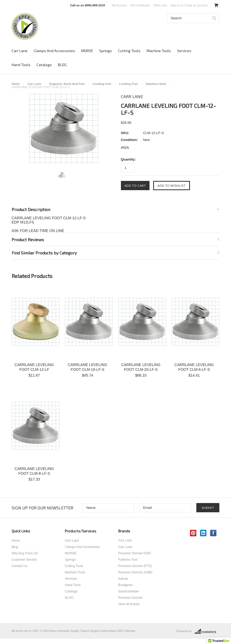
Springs (106, 51)
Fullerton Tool (128, 560)
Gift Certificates (140, 5)
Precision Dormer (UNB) (135, 572)
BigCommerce (207, 631)
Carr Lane (20, 51)
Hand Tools (21, 65)
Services (184, 51)
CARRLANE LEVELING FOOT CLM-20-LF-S (141, 367)
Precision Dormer (131, 598)
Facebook (213, 533)
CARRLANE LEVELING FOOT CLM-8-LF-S (34, 471)
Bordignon (126, 585)
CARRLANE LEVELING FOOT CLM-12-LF (34, 367)
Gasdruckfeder (129, 591)
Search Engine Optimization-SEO (102, 631)
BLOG (62, 65)
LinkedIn (203, 533)
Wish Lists (160, 5)
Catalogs (44, 65)
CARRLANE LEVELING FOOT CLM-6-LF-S (194, 367)
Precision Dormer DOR (135, 553)
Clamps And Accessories (54, 51)
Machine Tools (159, 51)
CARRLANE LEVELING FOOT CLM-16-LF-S (87, 367)
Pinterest (193, 533)
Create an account (195, 5)
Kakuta (123, 579)
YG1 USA (125, 541)
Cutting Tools (129, 51)
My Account (119, 5)
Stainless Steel (156, 84)
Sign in (175, 5)
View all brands (129, 604)
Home (16, 84)
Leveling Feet (102, 84)
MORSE (87, 51)
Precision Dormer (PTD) (135, 566)
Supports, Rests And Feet (67, 84)
